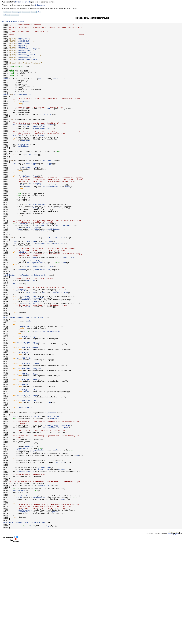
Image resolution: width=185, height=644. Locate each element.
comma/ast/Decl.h (26, 56)
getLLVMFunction (45, 133)
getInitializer (59, 217)
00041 (6, 109)
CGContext (42, 90)
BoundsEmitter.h (25, 41)
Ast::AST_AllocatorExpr (28, 470)
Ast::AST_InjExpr (25, 419)
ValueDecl (21, 345)
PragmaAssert (50, 491)
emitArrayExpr (39, 593)
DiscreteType (22, 610)
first (67, 219)
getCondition (53, 495)
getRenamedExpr (43, 287)
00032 (6, 90)
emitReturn (26, 164)
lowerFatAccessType (36, 241)
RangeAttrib (44, 578)
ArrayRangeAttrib (24, 591)
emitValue (39, 217)
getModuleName (44, 557)
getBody (40, 158)
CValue (23, 217)
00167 (6, 376)
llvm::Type (23, 264)
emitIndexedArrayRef (34, 353)
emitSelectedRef (32, 357)
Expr (15, 287)
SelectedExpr (27, 355)
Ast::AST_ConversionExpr (28, 451)
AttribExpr (25, 387)
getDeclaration (47, 145)
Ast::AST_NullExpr (25, 457)
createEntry (33, 245)
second (76, 542)
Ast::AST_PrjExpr (25, 425)
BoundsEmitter (23, 533)
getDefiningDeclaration (34, 147)
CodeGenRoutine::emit (23, 109)
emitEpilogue (23, 171)
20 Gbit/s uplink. (40, 5)
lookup (34, 304)
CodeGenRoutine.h (26, 46)
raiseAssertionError (25, 561)
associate (29, 219)
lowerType (45, 264)
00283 (6, 622)
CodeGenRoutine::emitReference (29, 325)
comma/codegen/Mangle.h (29, 67)
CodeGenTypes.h (25, 48)
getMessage (58, 535)
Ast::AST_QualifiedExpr (28, 463)
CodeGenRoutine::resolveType (27, 622)
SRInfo (56, 90)
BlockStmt (17, 158)
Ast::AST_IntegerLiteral (28, 431)
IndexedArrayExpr (29, 351)
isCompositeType (30, 196)
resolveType (31, 192)
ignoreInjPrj (59, 287)
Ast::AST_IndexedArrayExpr (29, 438)
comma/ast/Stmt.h (26, 65)
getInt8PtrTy (56, 497)
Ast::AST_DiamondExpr (27, 476)
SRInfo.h (22, 52)
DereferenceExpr (28, 359)
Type (15, 192)
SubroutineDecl (19, 145)
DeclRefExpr (22, 298)
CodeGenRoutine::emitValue (27, 376)
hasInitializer (35, 215)
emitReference (33, 315)
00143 (6, 325)
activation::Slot (50, 219)
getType (49, 192)
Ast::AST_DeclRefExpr (27, 400)
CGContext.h (24, 43)
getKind (29, 381)
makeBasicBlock (51, 506)
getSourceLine (43, 559)
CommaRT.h (23, 50)
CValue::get (30, 347)
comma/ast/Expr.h (26, 58)
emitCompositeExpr (35, 311)
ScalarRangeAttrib (24, 607)
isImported (26, 118)
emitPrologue (23, 169)
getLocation (63, 559)
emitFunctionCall (31, 408)
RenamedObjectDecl (57, 281)
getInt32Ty (60, 550)
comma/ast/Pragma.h (27, 60)
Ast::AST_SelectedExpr (27, 444)
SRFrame (51, 126)
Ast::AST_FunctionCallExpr (29, 406)
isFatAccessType (30, 207)
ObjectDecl (47, 188)
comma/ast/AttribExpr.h (29, 54)
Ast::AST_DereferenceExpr (29, 412)
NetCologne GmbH (23, 2)
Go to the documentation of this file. (14, 21)
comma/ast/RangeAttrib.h (29, 63)
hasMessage (29, 531)
